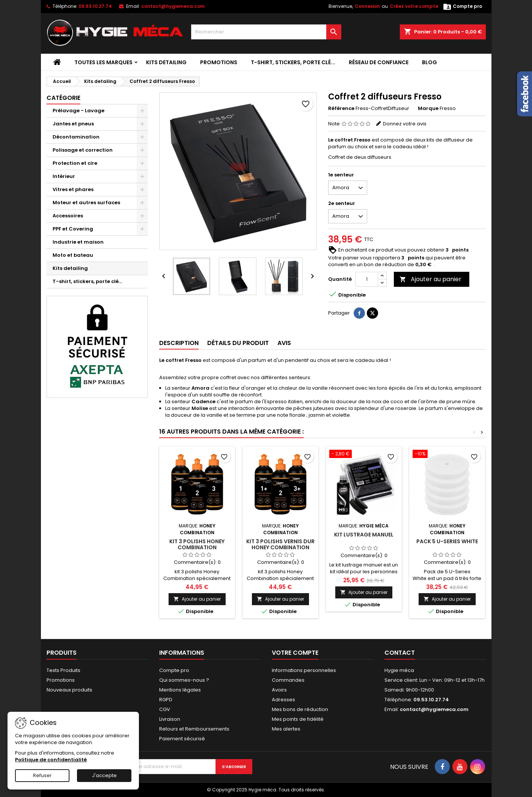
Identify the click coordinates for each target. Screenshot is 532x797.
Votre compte (295, 653)
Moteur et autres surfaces (86, 203)
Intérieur (64, 176)
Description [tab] (179, 343)
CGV (165, 709)
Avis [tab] (284, 343)
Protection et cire (75, 163)
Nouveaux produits (69, 690)
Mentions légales (180, 690)
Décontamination (76, 137)
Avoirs (279, 690)
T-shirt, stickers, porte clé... (293, 62)
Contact (400, 653)
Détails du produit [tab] (238, 343)
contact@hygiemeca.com (173, 6)
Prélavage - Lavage (78, 111)
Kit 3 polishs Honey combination (197, 544)
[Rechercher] (266, 32)
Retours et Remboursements (194, 729)
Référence (341, 108)
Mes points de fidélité (298, 719)
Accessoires (68, 216)
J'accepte (104, 775)
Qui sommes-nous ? (184, 680)
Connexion (367, 6)
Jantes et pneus (73, 124)
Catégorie (63, 98)
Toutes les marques (103, 62)
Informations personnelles (304, 670)
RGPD (166, 700)
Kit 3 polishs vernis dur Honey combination (280, 544)
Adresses (283, 700)
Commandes (288, 680)
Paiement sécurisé (182, 739)
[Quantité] (367, 279)
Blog (430, 62)
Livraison (170, 719)
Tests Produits (63, 670)
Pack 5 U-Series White (447, 541)
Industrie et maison (78, 242)
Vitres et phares (73, 189)
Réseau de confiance (379, 62)
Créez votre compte (414, 6)
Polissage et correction (83, 150)
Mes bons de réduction (300, 709)
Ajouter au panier (430, 279)
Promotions (219, 62)
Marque (428, 108)
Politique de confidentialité (51, 760)
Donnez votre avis (405, 124)
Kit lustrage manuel (364, 535)
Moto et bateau (73, 255)
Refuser (42, 775)
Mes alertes (286, 729)
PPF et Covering (73, 229)
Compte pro (174, 670)
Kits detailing (166, 62)
